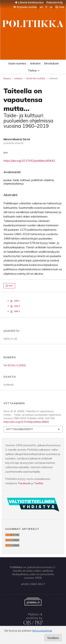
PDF (10, 286)
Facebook (24, 483)
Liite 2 (17, 306)
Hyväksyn (53, 638)
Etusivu (7, 78)
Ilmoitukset (51, 63)
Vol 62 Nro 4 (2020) (36, 78)
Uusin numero (17, 63)
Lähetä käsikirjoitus (29, 2)
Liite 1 (17, 301)
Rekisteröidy (55, 2)
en (41, 7)
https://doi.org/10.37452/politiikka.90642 (29, 161)
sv (51, 7)
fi (46, 7)
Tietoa (33, 70)
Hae (60, 7)
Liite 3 (17, 311)
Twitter (39, 483)
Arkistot (35, 63)
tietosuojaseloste (42, 631)
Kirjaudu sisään (25, 7)
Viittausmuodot (20, 429)
